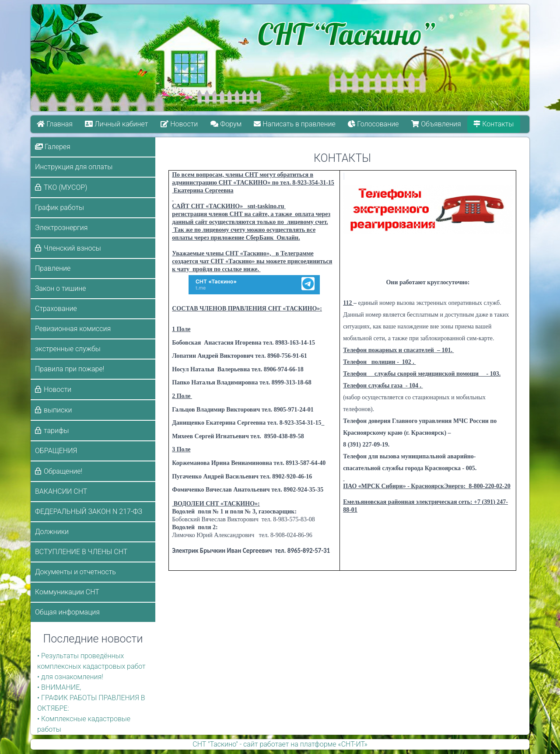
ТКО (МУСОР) (65, 187)
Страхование (56, 309)
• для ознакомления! (70, 677)
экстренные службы (68, 349)
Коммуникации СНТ (67, 592)
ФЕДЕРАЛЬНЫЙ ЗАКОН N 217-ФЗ (89, 511)
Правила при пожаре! (70, 369)
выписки (58, 410)
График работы (59, 208)
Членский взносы (72, 248)
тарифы (56, 431)
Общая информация (67, 612)
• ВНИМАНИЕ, (59, 687)
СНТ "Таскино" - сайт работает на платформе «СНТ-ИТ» (280, 744)
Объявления (436, 124)
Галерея (53, 147)
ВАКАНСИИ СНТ (61, 491)
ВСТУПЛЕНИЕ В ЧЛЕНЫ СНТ (81, 552)
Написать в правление (295, 124)
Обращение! (63, 471)
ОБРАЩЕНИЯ (56, 451)
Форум (226, 124)
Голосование (374, 124)
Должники (52, 532)
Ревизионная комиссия (73, 329)
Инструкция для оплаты (74, 167)
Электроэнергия (61, 228)
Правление (53, 268)
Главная (55, 124)
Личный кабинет (117, 124)
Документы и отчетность (75, 572)
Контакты (494, 124)
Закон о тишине (60, 288)
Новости (179, 124)
